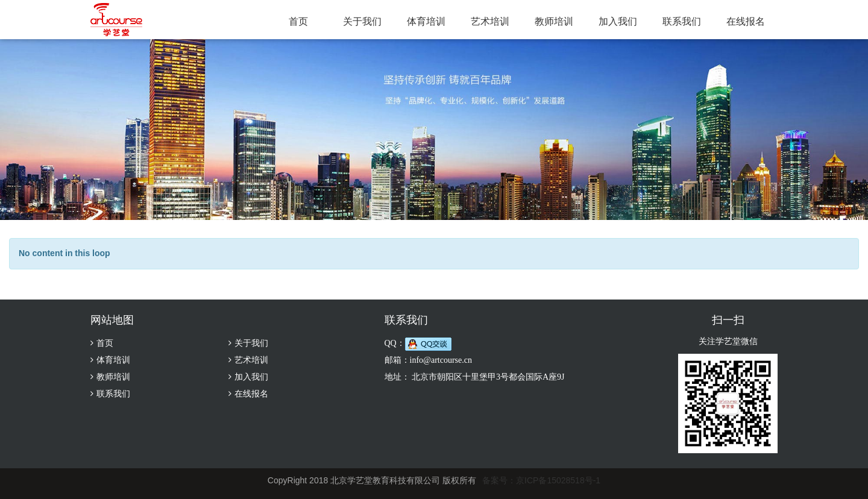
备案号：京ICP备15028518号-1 (541, 480)
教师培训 (554, 21)
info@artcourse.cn (441, 360)
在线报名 (746, 21)
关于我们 (362, 21)
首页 (298, 21)
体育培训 (426, 21)
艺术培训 (490, 21)
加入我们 (618, 21)
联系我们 (682, 21)
